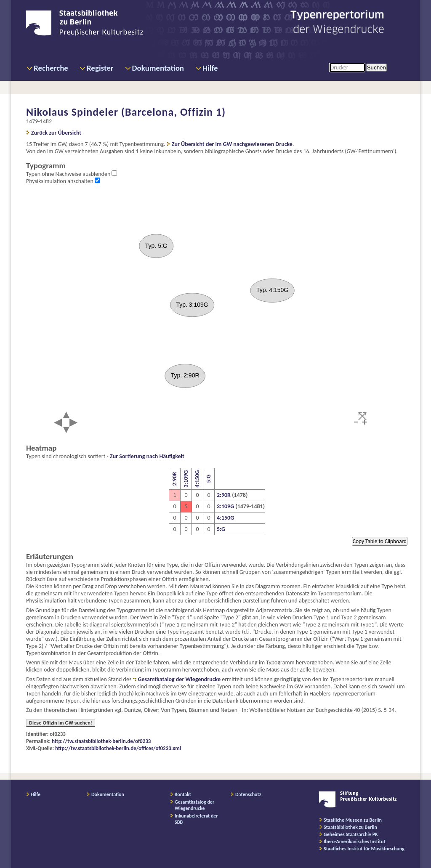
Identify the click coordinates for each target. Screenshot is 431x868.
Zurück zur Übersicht (56, 133)
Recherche (51, 68)
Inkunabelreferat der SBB (196, 819)
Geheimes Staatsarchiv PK (351, 834)
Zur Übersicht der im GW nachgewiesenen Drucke (232, 144)
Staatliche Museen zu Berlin (353, 820)
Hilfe (210, 68)
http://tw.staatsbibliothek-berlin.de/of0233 (101, 741)
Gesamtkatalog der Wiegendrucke (179, 679)
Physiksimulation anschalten (60, 181)
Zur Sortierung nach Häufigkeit (147, 456)
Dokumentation (158, 68)
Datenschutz (248, 794)
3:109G (186, 479)
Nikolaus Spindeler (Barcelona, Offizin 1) (126, 112)
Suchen (376, 68)
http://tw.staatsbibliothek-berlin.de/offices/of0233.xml (118, 748)
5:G (209, 479)
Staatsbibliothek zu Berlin (350, 827)
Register (100, 68)
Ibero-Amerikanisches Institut (355, 841)
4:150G (197, 479)
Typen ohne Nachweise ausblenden (69, 174)
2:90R (174, 479)
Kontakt (183, 794)
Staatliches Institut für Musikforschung (364, 849)
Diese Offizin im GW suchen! (61, 723)
